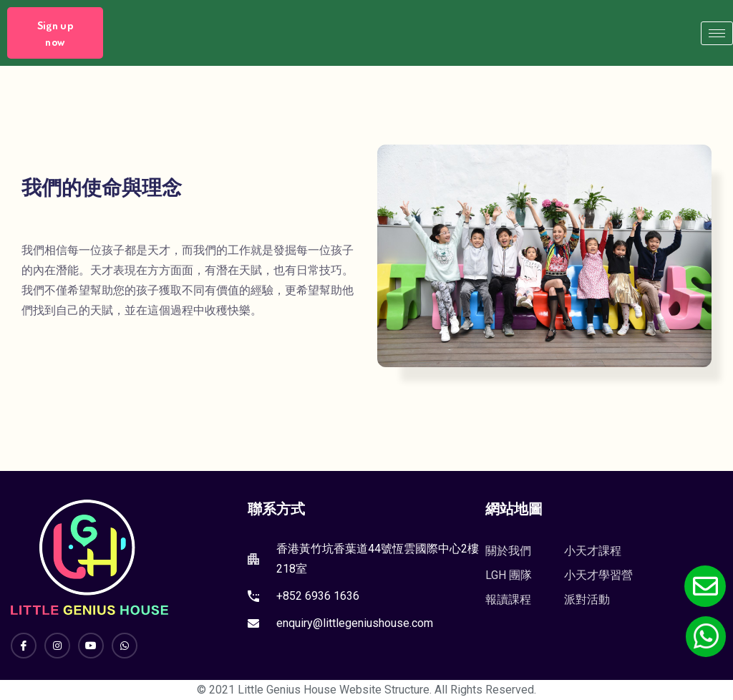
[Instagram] (57, 646)
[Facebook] (24, 646)
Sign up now (55, 34)
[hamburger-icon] (717, 33)
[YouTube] (91, 646)
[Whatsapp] (125, 646)
